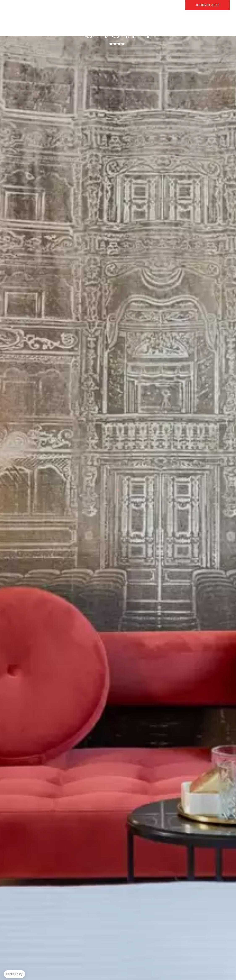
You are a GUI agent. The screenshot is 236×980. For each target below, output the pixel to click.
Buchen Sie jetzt (207, 15)
